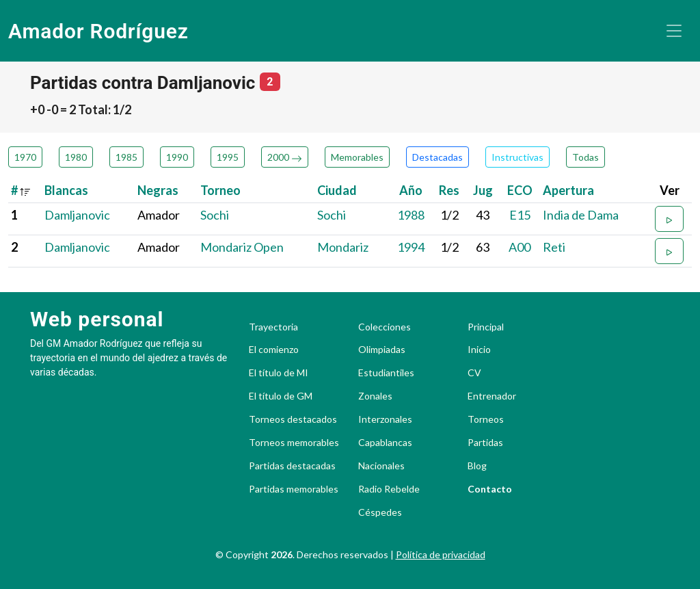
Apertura (568, 190)
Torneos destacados (293, 419)
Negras (158, 190)
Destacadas (437, 157)
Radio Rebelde (389, 489)
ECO (520, 190)
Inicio (479, 350)
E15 (520, 215)
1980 (76, 157)
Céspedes (380, 512)
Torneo (220, 190)
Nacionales (381, 466)
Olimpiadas (382, 350)
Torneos (486, 419)
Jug (483, 190)
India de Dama (581, 215)
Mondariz (343, 247)
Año (411, 190)
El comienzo (274, 350)
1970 (25, 157)
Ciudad (337, 190)
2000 (285, 157)
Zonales (375, 396)
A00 (520, 247)
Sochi (215, 215)
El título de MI (279, 373)
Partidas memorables (294, 489)
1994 (411, 247)
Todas (585, 157)
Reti (554, 247)
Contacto (490, 489)
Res (449, 190)
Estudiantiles (386, 373)
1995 (228, 157)
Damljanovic (77, 215)
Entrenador (492, 396)
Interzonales (385, 419)
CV (474, 373)
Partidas (485, 443)
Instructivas (517, 157)
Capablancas (385, 443)
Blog (477, 466)
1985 (126, 157)
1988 (411, 215)
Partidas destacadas (292, 466)
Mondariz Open (242, 247)
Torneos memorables (294, 443)
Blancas (66, 190)
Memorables (357, 157)
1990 (177, 157)
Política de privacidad (441, 554)
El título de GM (281, 396)
